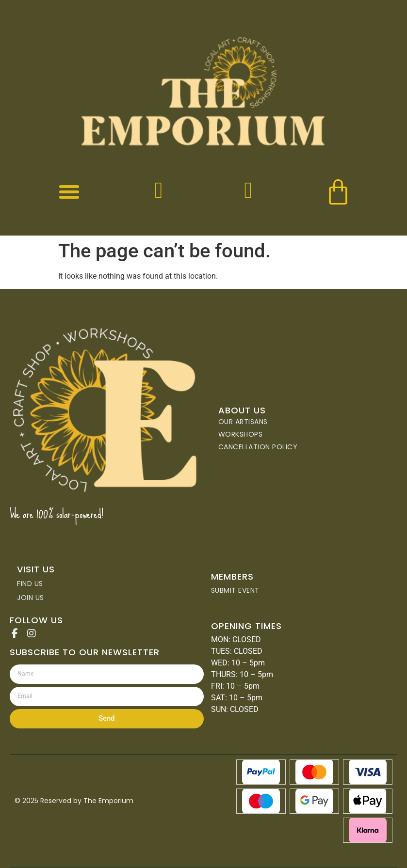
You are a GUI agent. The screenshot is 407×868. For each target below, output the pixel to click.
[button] (69, 192)
